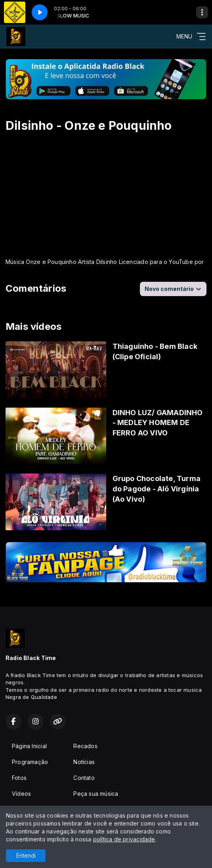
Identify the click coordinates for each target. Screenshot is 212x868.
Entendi (26, 855)
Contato (84, 778)
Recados (85, 746)
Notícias (84, 762)
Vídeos (21, 794)
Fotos (19, 778)
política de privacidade (124, 839)
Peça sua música (96, 794)
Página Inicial (29, 746)
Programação (30, 762)
